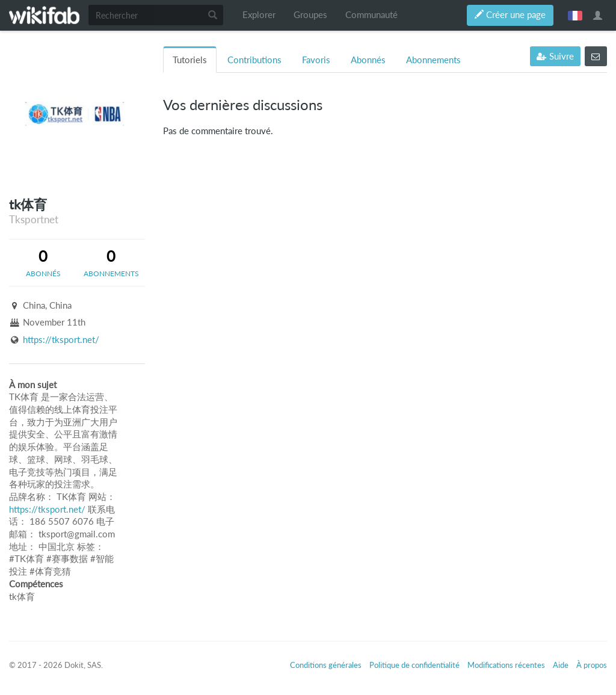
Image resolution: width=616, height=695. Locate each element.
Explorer (259, 15)
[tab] (43, 262)
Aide (561, 665)
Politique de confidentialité (414, 665)
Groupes (310, 15)
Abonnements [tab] (433, 60)
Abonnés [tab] (368, 60)
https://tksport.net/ (61, 340)
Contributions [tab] (254, 60)
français (575, 15)
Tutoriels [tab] (190, 60)
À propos (592, 665)
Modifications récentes (506, 665)
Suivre (555, 56)
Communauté (371, 15)
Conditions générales (326, 665)
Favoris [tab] (316, 60)
